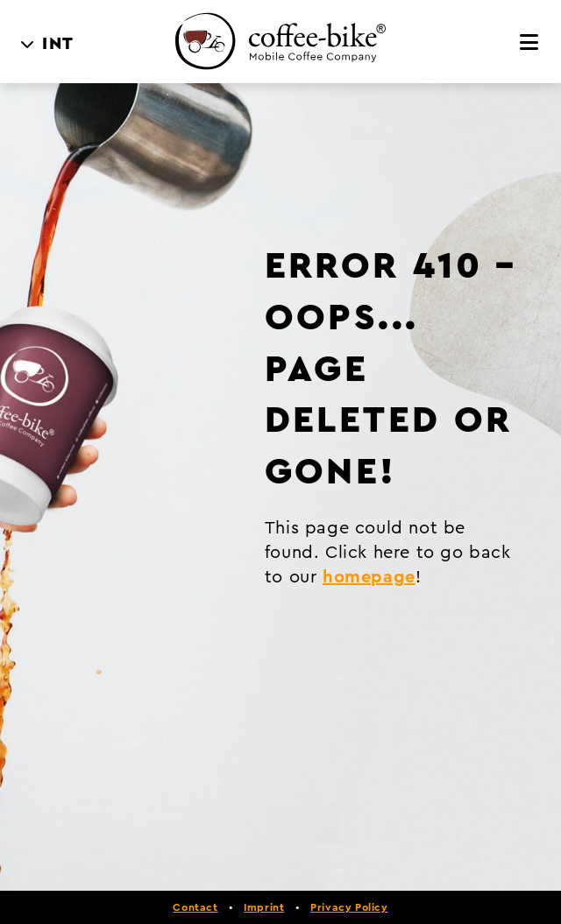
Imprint (264, 907)
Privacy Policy (349, 907)
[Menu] (530, 43)
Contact (195, 907)
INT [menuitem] (58, 44)
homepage (369, 577)
